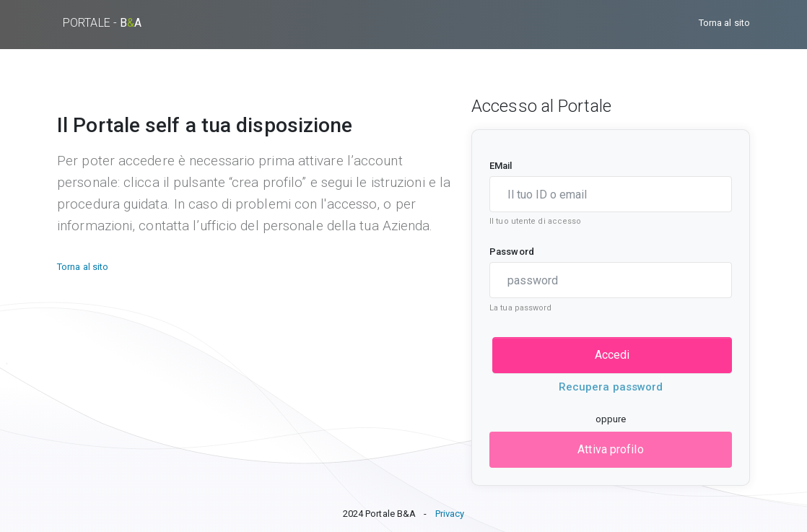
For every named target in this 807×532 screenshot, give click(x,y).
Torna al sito (724, 23)
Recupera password (611, 387)
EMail (501, 166)
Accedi (612, 355)
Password (512, 252)
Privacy (450, 514)
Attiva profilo (610, 449)
